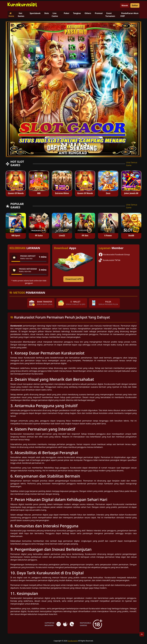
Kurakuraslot (73, 641)
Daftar (135, 5)
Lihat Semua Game (132, 164)
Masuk (125, 5)
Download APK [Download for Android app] (73, 279)
